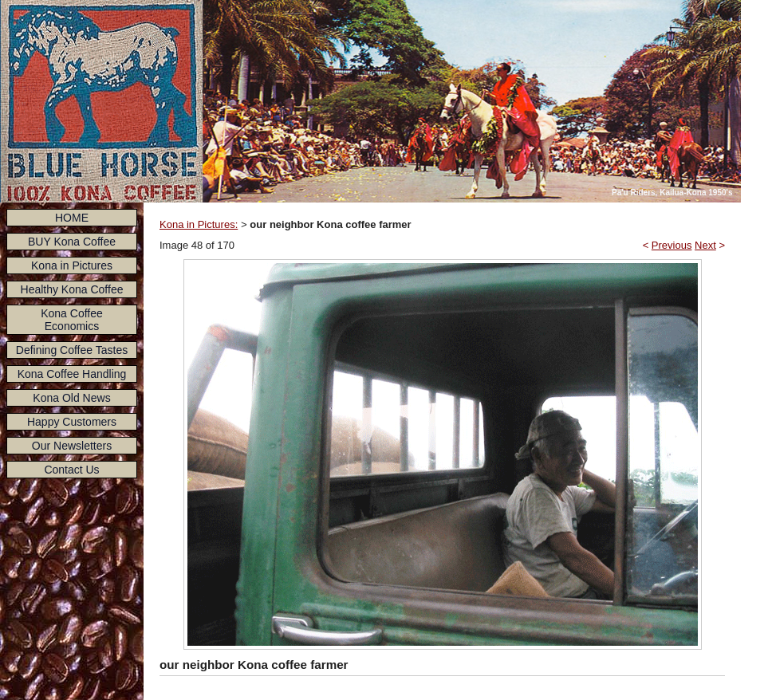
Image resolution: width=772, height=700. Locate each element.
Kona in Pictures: (199, 224)
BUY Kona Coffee (72, 242)
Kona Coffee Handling (72, 374)
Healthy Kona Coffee (72, 289)
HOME (72, 218)
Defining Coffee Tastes (72, 350)
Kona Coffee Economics (72, 320)
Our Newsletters (72, 446)
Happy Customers (72, 422)
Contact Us (71, 470)
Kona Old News (71, 398)
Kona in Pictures (72, 265)
